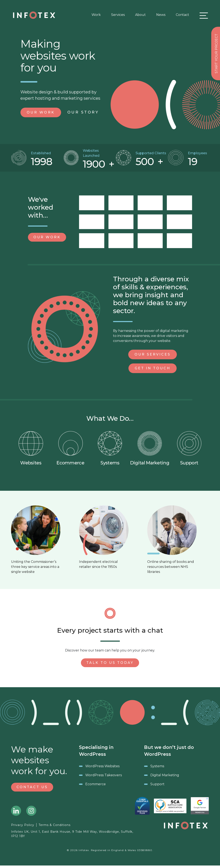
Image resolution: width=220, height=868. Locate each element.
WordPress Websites (102, 766)
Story (83, 112)
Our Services (153, 354)
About (140, 15)
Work (96, 15)
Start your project (216, 54)
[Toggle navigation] (203, 15)
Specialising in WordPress (96, 751)
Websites (31, 448)
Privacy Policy (23, 825)
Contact (182, 15)
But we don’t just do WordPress (169, 751)
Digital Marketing (150, 448)
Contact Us (32, 787)
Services (118, 15)
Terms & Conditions (55, 825)
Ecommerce (70, 448)
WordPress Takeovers (104, 775)
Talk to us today (110, 663)
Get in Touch (153, 368)
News (161, 15)
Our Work (47, 237)
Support (189, 448)
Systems (110, 448)
